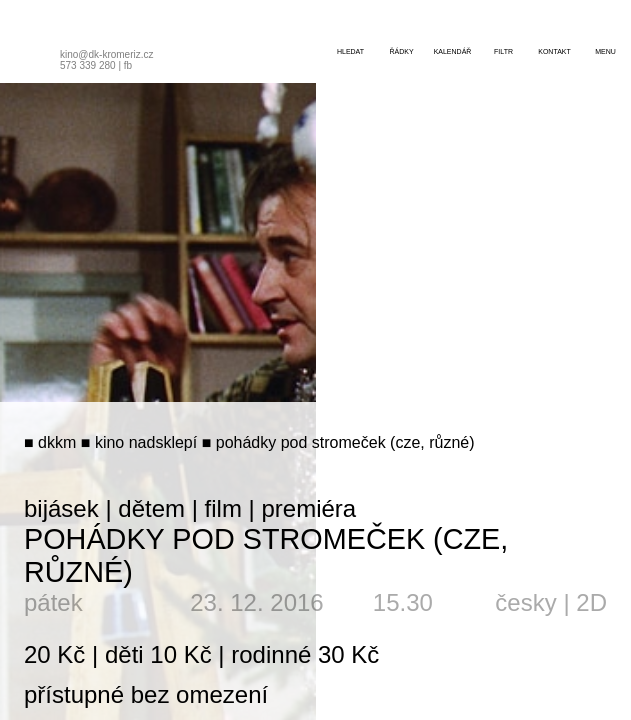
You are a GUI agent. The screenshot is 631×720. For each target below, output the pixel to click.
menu (605, 51)
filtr (503, 51)
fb (128, 65)
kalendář (453, 51)
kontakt (554, 51)
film (223, 508)
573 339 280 (88, 65)
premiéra (308, 508)
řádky (401, 51)
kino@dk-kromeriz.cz (107, 54)
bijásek (61, 508)
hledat (350, 51)
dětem (151, 508)
